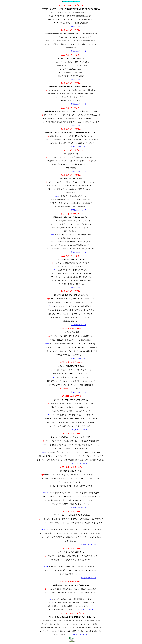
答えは (73, 26)
